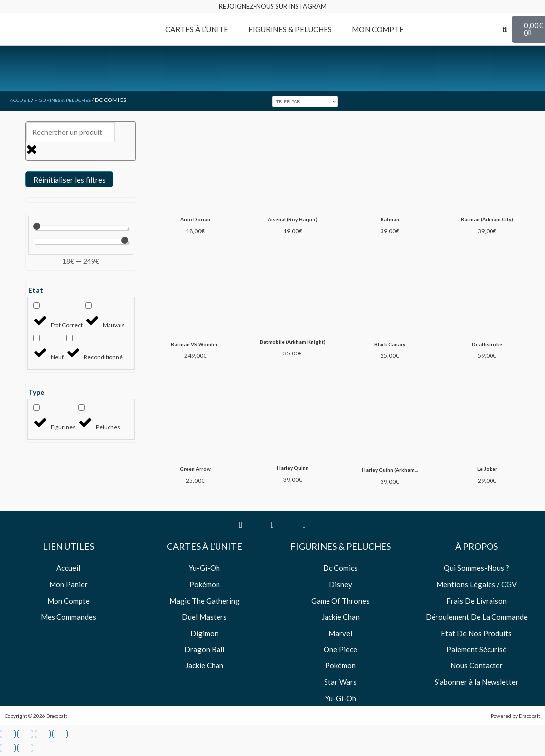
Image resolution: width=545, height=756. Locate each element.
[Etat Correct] (36, 306)
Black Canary (389, 347)
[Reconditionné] (70, 338)
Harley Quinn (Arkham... (389, 481)
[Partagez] (43, 746)
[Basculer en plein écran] (25, 746)
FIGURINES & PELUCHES (290, 29)
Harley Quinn (292, 479)
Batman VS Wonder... (195, 347)
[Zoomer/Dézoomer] (8, 746)
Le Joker (486, 480)
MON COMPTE (378, 29)
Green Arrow (195, 480)
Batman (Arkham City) (486, 221)
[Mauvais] (88, 306)
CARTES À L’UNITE (197, 29)
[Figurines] (36, 408)
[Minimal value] (81, 228)
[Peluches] (82, 408)
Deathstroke (487, 347)
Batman (389, 221)
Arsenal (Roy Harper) (292, 221)
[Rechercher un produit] (71, 132)
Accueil (22, 100)
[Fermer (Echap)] (60, 746)
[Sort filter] (314, 101)
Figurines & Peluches (71, 100)
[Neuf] (36, 338)
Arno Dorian (195, 221)
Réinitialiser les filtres (69, 180)
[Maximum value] (81, 242)
